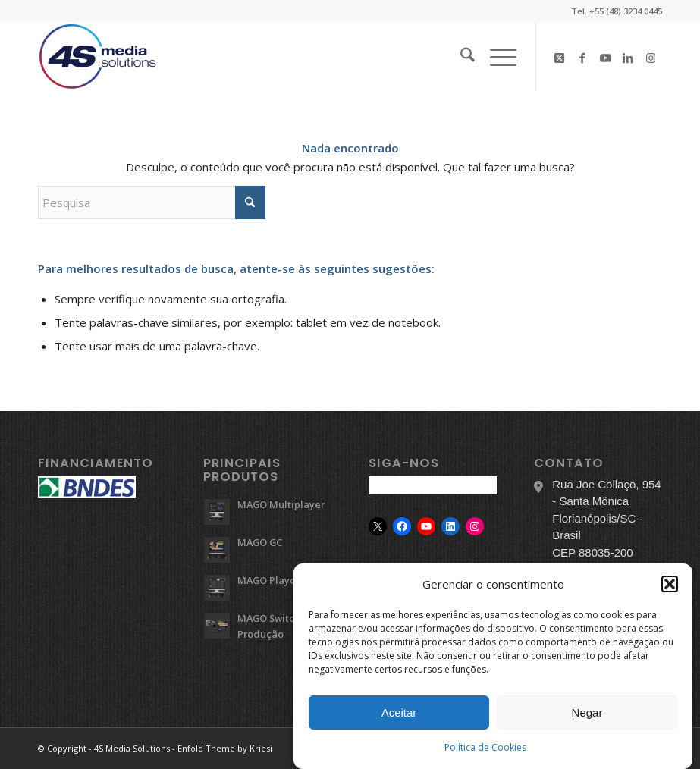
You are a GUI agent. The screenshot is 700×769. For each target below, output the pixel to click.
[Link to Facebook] (582, 57)
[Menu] (496, 57)
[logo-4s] (98, 57)
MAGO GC (260, 542)
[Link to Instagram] (651, 57)
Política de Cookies (485, 749)
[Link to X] (560, 57)
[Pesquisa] (460, 57)
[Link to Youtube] (605, 57)
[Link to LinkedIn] (628, 57)
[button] (670, 585)
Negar (587, 714)
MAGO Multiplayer (281, 504)
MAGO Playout (272, 580)
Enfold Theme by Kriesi (225, 748)
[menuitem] (460, 57)
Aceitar (399, 714)
